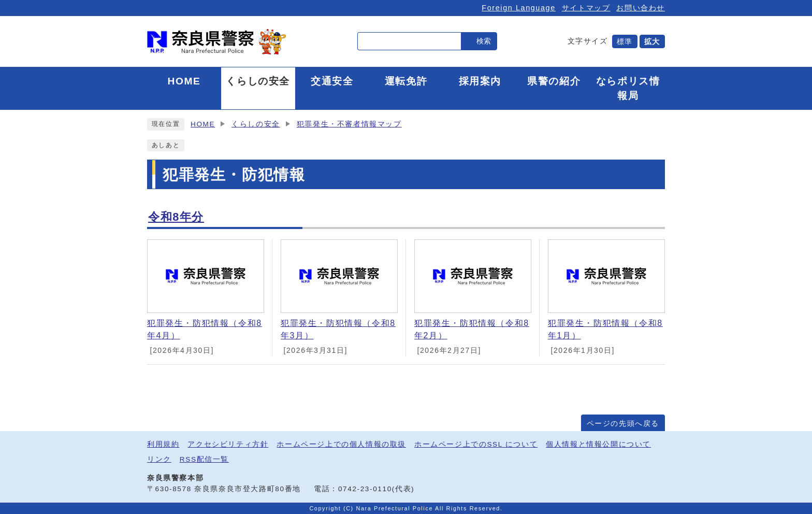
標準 (625, 41)
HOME (203, 124)
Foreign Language (518, 8)
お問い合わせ (641, 8)
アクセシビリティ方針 (228, 444)
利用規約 (163, 444)
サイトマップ (586, 8)
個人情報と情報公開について (598, 444)
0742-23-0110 (365, 489)
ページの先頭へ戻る (623, 424)
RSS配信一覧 (204, 459)
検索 (484, 41)
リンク (159, 459)
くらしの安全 (256, 124)
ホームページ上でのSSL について (476, 444)
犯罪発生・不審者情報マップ (349, 124)
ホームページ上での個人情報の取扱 (341, 444)
